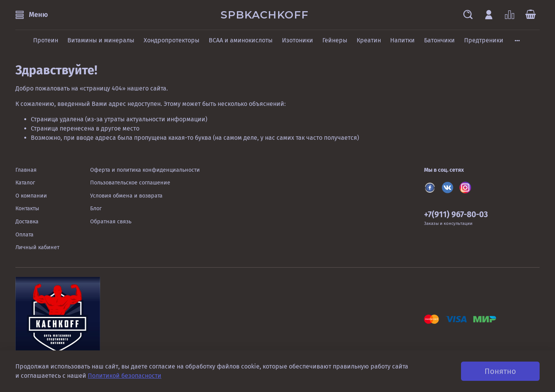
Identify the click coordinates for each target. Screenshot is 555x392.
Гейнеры (335, 40)
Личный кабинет (37, 247)
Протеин (46, 40)
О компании (31, 196)
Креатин (369, 40)
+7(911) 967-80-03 (456, 215)
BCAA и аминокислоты (241, 40)
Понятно (500, 371)
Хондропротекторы (172, 40)
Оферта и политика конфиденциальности (145, 170)
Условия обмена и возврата (126, 196)
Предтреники (484, 40)
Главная (26, 170)
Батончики (439, 40)
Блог (96, 209)
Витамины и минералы (101, 40)
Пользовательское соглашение (130, 183)
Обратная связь (111, 222)
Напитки (402, 40)
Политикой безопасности (125, 376)
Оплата (24, 235)
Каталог (25, 183)
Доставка (27, 222)
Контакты (27, 209)
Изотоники (298, 40)
